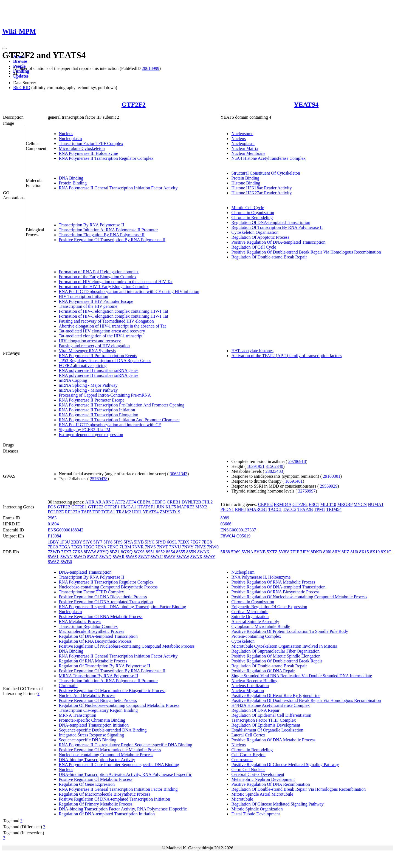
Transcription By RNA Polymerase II (91, 225)
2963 (52, 518)
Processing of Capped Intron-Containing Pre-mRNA (105, 395)
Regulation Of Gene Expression (87, 784)
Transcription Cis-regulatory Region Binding (98, 710)
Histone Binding (246, 183)
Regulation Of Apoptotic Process (260, 237)
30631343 (179, 474)
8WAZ (54, 562)
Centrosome (242, 760)
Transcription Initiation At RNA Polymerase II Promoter (108, 230)
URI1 (137, 512)
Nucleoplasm (70, 139)
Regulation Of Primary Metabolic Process (95, 804)
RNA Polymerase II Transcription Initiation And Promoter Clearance (119, 420)
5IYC (150, 542)
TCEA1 (108, 512)
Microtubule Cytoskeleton (82, 148)
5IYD (161, 542)
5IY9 (118, 542)
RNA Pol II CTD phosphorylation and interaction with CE (110, 425)
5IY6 (88, 542)
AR (98, 502)
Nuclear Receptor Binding (254, 681)
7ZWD (54, 552)
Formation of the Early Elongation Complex (98, 277)
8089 (225, 518)
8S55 (181, 552)
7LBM (125, 547)
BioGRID (22, 88)
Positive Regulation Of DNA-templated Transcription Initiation (114, 799)
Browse (20, 61)
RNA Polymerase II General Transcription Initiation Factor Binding (118, 789)
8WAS (131, 557)
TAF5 (87, 512)
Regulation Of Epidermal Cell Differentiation (271, 715)
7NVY (188, 547)
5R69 (236, 552)
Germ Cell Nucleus (248, 769)
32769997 (307, 491)
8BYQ (103, 552)
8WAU (157, 557)
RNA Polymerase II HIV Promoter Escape (96, 301)
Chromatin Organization (253, 213)
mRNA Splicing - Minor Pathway (88, 390)
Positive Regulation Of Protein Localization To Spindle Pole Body (290, 631)
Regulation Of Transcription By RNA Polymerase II (277, 227)
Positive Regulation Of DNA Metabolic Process (273, 740)
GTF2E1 (79, 507)
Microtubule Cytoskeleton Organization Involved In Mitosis (284, 646)
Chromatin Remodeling (252, 217)
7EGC (89, 547)
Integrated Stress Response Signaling (91, 735)
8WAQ (105, 557)
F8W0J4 (228, 536)
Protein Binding (73, 183)
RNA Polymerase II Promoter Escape (91, 400)
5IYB (139, 542)
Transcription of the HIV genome (88, 306)
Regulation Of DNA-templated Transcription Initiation (107, 814)
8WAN (66, 557)
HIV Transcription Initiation (83, 296)
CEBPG (159, 502)
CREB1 (174, 502)
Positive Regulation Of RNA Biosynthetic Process (103, 597)
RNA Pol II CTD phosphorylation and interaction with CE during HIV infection (129, 291)
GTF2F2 (134, 104)
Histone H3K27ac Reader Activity (261, 193)
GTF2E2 (95, 507)
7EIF (295, 552)
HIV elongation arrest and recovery (90, 341)
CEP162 (265, 504)
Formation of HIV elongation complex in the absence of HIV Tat (116, 282)
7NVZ (200, 547)
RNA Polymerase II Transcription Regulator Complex (106, 158)
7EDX (184, 542)
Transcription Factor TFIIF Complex (91, 143)
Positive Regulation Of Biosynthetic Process (98, 700)
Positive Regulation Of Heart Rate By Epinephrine (276, 695)
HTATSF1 (146, 507)
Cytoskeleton (243, 641)
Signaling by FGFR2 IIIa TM (84, 430)
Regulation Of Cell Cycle (254, 247)
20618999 (151, 68)
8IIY (337, 552)
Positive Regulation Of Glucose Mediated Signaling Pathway (285, 765)
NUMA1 (376, 504)
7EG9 (53, 547)
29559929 (329, 486)
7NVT (163, 547)
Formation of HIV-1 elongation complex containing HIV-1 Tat (113, 311)
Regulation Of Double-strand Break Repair (269, 257)
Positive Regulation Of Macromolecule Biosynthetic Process (112, 691)
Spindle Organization (250, 617)
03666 (226, 524)
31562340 (274, 466)
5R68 (225, 552)
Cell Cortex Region (248, 755)
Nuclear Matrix (245, 148)
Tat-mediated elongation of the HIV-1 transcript (101, 336)
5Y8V (284, 552)
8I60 (327, 552)
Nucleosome (242, 134)
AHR (90, 502)
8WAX (196, 557)
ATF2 (120, 502)
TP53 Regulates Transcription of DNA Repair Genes (105, 361)
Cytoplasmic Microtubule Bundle (261, 626)
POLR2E (56, 512)
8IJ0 (354, 552)
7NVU (175, 547)
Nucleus (66, 134)
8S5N (191, 552)
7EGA (65, 547)
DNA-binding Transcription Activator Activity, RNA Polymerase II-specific (125, 774)
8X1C (386, 552)
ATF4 (131, 502)
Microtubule (242, 799)
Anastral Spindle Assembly (255, 621)
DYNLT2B (191, 502)
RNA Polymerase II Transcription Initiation (97, 410)
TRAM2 (123, 512)
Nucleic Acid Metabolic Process (87, 695)
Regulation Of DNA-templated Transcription (271, 222)
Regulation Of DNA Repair (255, 710)
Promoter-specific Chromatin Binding (92, 720)
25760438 (99, 479)
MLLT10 (328, 504)
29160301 (332, 476)
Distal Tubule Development (256, 814)
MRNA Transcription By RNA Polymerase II (98, 676)
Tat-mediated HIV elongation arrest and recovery (102, 331)
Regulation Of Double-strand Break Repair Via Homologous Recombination (298, 789)
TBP (96, 512)
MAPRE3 (186, 507)
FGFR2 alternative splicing (83, 365)
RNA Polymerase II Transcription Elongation (98, 415)
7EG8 (207, 542)
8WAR (119, 557)
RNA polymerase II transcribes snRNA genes (98, 370)
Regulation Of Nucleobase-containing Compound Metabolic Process (119, 705)
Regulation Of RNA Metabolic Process (93, 661)
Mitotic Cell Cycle (248, 208)
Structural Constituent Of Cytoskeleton (266, 173)
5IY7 (98, 542)
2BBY (77, 542)
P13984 (54, 536)
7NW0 (213, 547)
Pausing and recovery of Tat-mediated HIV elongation (106, 321)
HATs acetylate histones (252, 351)
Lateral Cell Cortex (248, 735)
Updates (21, 76)
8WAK (203, 552)
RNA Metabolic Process (80, 621)
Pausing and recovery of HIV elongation (94, 346)
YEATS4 (306, 104)
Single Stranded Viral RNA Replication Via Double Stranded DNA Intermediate (302, 676)
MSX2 (201, 507)
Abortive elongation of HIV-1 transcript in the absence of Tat (112, 326)
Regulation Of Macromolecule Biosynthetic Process (104, 794)
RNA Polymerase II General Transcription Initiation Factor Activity (118, 188)
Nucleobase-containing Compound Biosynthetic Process (108, 587)
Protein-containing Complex (256, 636)
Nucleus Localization (250, 686)
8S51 (150, 552)
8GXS (139, 552)
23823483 (274, 471)
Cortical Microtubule (250, 612)
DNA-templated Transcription (85, 572)
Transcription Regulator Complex (88, 626)
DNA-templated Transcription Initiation (94, 725)
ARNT (108, 502)
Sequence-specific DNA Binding (88, 740)
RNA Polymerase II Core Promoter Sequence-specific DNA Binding (119, 765)
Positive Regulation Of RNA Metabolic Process (101, 617)
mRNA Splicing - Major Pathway (88, 385)
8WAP (93, 557)
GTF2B (64, 507)
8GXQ (127, 552)
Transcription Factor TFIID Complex (91, 592)
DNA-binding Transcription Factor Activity (97, 760)
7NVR (138, 547)
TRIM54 (334, 509)
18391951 (256, 466)
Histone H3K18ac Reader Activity (261, 188)
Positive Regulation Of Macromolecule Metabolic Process (110, 750)
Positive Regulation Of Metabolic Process (95, 779)
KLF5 (171, 507)
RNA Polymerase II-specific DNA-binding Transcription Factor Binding (122, 607)
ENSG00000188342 (66, 530)
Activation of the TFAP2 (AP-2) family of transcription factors (286, 356)
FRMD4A (283, 504)
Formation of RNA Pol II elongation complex (99, 272)
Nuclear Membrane (248, 153)
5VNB (260, 552)
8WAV (170, 557)
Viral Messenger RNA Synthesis (87, 351)
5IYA (128, 542)
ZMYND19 (170, 512)
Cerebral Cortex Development (258, 774)
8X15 (364, 552)
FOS (52, 507)
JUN (160, 507)
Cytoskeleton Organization (255, 232)
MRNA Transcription (77, 715)
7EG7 (195, 542)
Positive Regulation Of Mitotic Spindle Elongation (276, 656)
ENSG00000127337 (238, 530)
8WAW (183, 557)
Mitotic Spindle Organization (257, 809)
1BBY (53, 542)
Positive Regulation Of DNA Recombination (270, 784)
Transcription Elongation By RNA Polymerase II (102, 235)
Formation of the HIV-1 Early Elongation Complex (104, 287)
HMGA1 (129, 507)
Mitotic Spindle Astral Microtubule (262, 794)
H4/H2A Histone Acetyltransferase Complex (270, 705)
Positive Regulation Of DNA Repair (263, 671)
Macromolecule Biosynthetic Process (91, 631)
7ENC (113, 547)
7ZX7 (66, 552)
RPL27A (73, 512)
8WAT (144, 557)
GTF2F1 (112, 507)
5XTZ (272, 552)
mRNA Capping (73, 380)
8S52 (160, 552)
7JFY (305, 552)
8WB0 (66, 562)
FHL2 (207, 502)
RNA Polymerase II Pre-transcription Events (98, 356)
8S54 (170, 552)
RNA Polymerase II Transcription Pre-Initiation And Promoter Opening (122, 405)
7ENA (101, 547)
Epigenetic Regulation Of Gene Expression (269, 607)
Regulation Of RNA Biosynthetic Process (95, 641)
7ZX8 (77, 552)
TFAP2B (305, 509)
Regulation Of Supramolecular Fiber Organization (275, 651)
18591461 (294, 481)
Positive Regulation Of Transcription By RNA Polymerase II (112, 240)
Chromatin (68, 686)
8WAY (209, 557)
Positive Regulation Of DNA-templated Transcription (278, 242)
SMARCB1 (257, 509)
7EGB (77, 547)
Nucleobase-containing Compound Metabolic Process (106, 755)
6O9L (172, 542)
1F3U (65, 542)
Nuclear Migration (248, 691)
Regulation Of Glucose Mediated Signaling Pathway (277, 804)
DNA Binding (71, 178)
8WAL (53, 557)
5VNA (247, 552)
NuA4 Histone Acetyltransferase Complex (268, 158)
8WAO (80, 557)
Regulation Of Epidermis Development (266, 725)
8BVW (90, 552)
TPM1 (319, 509)
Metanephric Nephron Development (263, 779)
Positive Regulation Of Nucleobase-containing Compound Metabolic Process (127, 646)
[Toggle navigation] (4, 49)
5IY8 (108, 542)
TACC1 (275, 509)
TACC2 (290, 509)
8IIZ (345, 552)
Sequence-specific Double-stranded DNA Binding (103, 730)
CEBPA (144, 502)
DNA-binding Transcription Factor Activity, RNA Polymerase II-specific (123, 809)
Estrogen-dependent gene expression (91, 435)
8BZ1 (115, 552)
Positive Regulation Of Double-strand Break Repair (277, 661)
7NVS (150, 547)
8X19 (375, 552)
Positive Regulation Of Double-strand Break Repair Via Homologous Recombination (306, 252)
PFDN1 (227, 509)
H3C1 (314, 504)
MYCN (360, 504)
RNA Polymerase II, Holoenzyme (88, 153)
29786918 (297, 461)
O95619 (244, 536)
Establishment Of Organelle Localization (267, 730)
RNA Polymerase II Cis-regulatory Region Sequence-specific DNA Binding (125, 745)
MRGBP (345, 504)
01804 (53, 524)
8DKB (316, 552)
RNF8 (240, 509)
